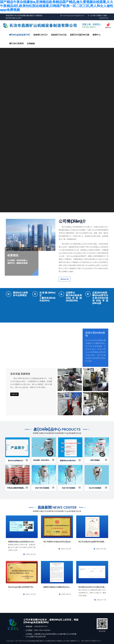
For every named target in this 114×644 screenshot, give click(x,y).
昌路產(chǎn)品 (59, 35)
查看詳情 (14, 394)
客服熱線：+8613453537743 (36, 626)
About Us (65, 279)
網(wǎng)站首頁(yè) (20, 35)
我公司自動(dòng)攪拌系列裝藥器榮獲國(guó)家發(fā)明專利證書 (92, 542)
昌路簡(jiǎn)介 (41, 35)
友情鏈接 (31, 44)
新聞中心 (97, 35)
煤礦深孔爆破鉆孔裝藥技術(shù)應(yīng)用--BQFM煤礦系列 (57, 587)
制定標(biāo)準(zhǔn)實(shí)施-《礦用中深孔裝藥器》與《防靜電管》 (92, 587)
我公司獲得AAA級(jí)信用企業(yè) (57, 542)
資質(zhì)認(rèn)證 (80, 35)
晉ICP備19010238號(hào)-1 (91, 641)
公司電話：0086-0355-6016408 (38, 630)
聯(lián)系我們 (17, 44)
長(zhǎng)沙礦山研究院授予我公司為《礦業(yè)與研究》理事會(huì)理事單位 (22, 587)
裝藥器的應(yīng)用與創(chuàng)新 (22, 542)
